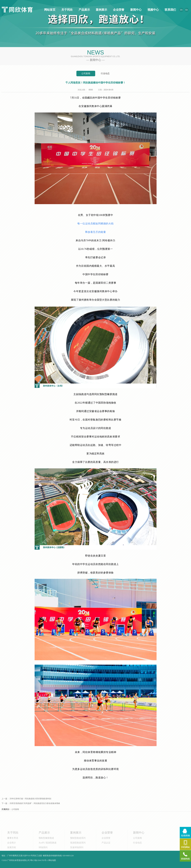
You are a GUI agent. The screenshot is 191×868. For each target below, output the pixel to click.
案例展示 (101, 10)
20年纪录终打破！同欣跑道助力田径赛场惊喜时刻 (30, 799)
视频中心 (153, 10)
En (187, 10)
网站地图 (52, 860)
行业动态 (105, 73)
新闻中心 (135, 10)
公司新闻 (86, 73)
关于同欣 (67, 10)
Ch (181, 10)
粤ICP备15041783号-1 (39, 860)
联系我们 (170, 10)
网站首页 (49, 10)
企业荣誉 (118, 10)
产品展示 (84, 10)
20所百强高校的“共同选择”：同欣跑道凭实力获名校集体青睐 (35, 803)
